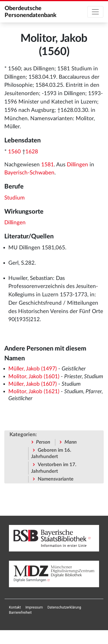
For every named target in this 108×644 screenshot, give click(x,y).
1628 (32, 152)
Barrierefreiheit (20, 613)
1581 (48, 165)
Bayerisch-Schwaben (29, 173)
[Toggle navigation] (95, 12)
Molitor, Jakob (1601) (34, 377)
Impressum (34, 607)
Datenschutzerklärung (64, 607)
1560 (14, 152)
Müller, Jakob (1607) (33, 384)
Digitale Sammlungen (30, 580)
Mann (71, 442)
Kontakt (15, 607)
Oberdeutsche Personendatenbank (31, 12)
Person (43, 442)
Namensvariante (56, 479)
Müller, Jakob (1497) (33, 369)
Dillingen (77, 165)
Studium (15, 198)
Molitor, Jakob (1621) (34, 392)
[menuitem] (15, 607)
